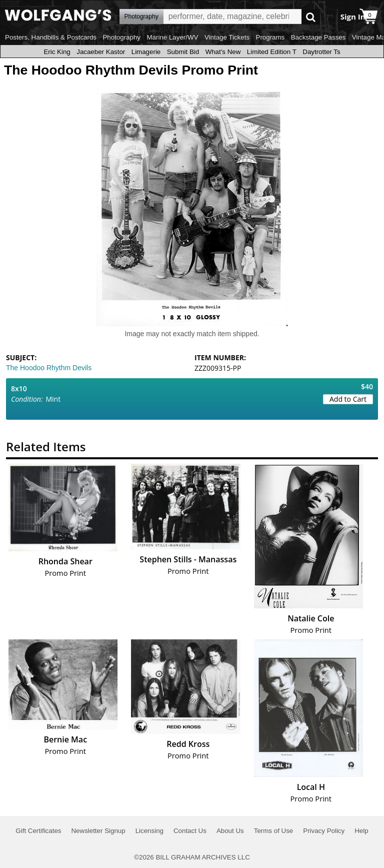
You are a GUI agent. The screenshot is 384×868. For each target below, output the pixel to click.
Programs (270, 37)
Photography (121, 37)
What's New (223, 52)
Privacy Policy (324, 831)
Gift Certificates (38, 831)
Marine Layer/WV (172, 37)
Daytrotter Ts (321, 52)
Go (311, 17)
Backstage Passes (318, 37)
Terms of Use (274, 831)
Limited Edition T (272, 52)
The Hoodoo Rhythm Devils (49, 368)
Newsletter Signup (98, 831)
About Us (230, 831)
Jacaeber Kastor (101, 52)
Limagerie (146, 52)
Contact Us (190, 831)
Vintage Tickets (227, 37)
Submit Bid (183, 52)
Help (361, 831)
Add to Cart (348, 399)
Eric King (57, 52)
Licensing (149, 831)
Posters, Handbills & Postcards (51, 37)
